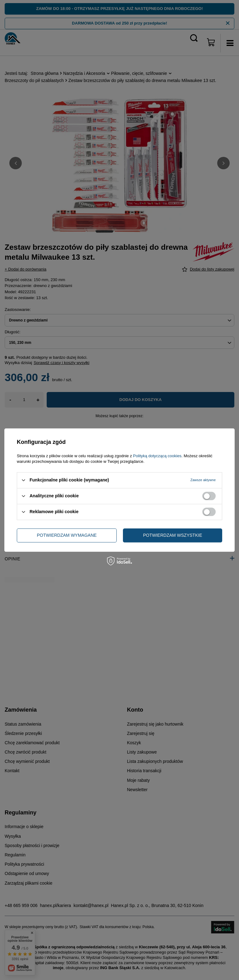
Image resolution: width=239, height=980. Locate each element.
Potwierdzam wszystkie (173, 535)
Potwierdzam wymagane (67, 535)
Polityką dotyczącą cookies (157, 456)
